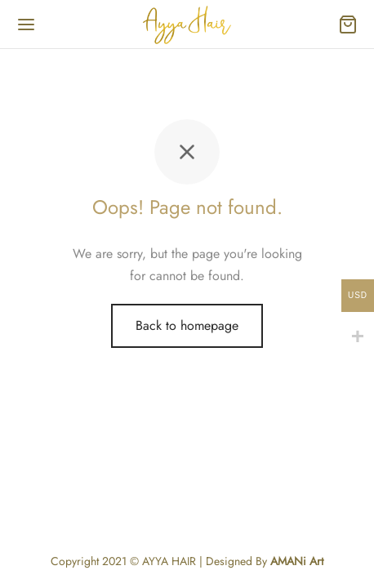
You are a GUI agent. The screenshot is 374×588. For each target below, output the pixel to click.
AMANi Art (297, 561)
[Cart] (348, 24)
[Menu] (26, 24)
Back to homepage (187, 325)
